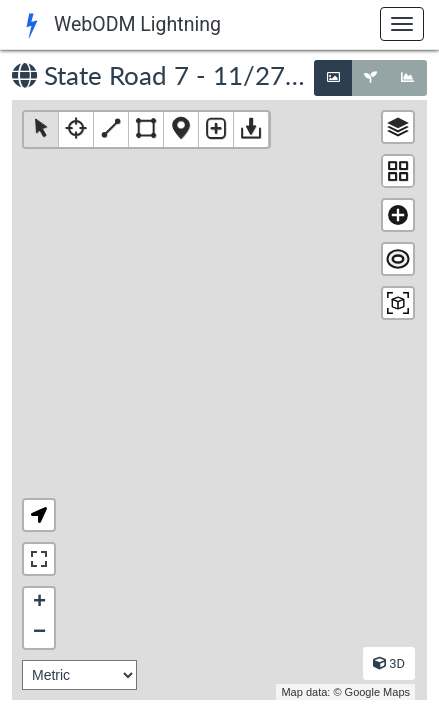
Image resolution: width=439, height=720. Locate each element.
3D (389, 663)
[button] (39, 515)
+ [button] (39, 603)
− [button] (39, 633)
